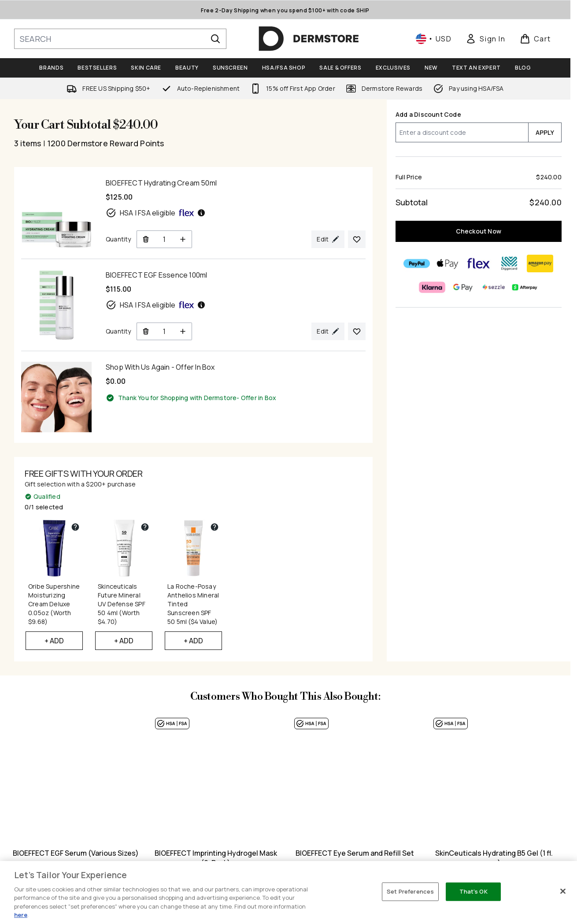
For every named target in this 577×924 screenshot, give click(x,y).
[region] (288, 892)
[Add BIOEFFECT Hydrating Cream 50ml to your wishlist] (357, 239)
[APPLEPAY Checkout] (448, 263)
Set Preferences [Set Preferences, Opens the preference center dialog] (410, 891)
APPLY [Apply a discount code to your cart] (545, 132)
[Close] (563, 891)
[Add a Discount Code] (462, 132)
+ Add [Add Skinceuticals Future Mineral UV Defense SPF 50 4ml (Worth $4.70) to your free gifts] (124, 641)
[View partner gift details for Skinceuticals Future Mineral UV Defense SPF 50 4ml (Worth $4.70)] (145, 527)
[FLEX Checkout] (479, 263)
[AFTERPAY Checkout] (525, 287)
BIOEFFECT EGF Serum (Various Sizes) (76, 853)
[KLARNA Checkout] (433, 287)
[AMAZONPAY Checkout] (540, 263)
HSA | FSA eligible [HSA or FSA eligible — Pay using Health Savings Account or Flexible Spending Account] (156, 213)
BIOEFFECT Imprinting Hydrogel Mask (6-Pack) (216, 858)
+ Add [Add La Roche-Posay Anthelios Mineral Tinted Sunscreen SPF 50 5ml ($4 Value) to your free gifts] (194, 641)
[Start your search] (120, 39)
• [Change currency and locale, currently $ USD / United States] (434, 39)
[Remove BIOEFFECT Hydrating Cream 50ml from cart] (146, 239)
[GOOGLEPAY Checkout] (463, 287)
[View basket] (535, 39)
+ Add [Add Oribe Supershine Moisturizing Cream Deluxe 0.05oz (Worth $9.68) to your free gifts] (54, 641)
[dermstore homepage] (309, 39)
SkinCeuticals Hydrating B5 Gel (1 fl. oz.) (494, 858)
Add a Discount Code (428, 114)
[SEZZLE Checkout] (494, 287)
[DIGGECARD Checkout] (510, 263)
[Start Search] (215, 39)
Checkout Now (479, 231)
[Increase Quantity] (183, 239)
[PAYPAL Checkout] (417, 263)
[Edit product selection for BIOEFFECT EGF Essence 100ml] (328, 331)
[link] (485, 39)
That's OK (473, 891)
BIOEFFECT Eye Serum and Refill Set (355, 853)
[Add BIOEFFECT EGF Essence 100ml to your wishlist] (357, 331)
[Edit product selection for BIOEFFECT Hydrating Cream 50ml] (328, 239)
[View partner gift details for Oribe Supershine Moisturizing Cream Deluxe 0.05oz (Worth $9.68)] (75, 527)
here (21, 915)
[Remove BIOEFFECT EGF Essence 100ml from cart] (146, 331)
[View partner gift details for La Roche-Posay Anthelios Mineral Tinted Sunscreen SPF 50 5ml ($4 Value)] (215, 527)
